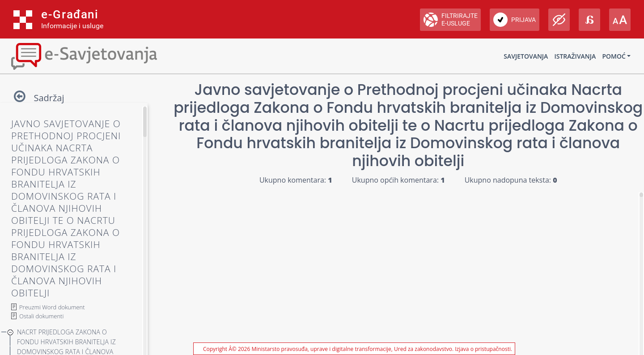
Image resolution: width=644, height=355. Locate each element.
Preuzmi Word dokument (52, 307)
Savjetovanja (526, 56)
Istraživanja (575, 56)
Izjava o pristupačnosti (483, 349)
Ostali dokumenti (41, 316)
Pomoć (614, 56)
